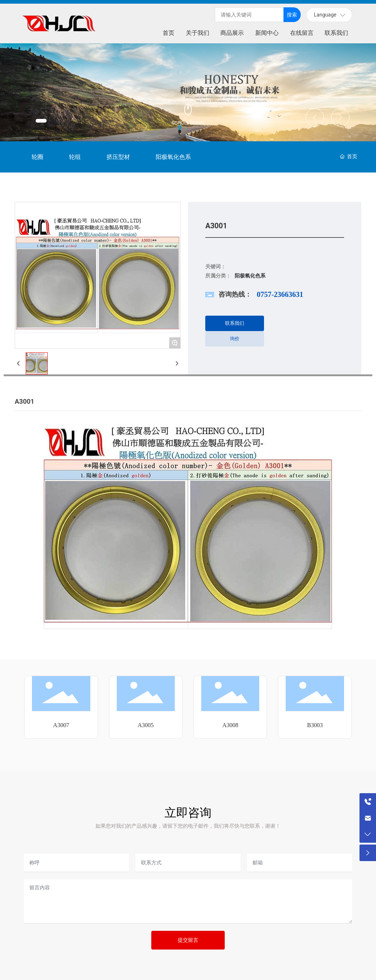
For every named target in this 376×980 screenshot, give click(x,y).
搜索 (292, 15)
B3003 (315, 725)
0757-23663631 (280, 294)
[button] (41, 121)
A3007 (61, 725)
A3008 (230, 725)
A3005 (146, 725)
